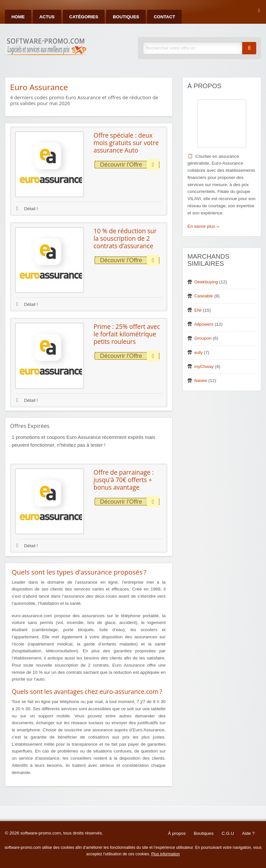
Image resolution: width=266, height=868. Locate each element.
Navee (201, 380)
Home (18, 17)
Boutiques (126, 17)
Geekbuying (206, 282)
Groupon (203, 338)
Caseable (204, 296)
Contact (164, 17)
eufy (199, 353)
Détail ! (27, 209)
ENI (198, 310)
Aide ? (248, 833)
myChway (204, 366)
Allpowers (204, 324)
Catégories (84, 17)
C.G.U (228, 833)
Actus (47, 17)
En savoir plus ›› (203, 226)
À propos (177, 833)
